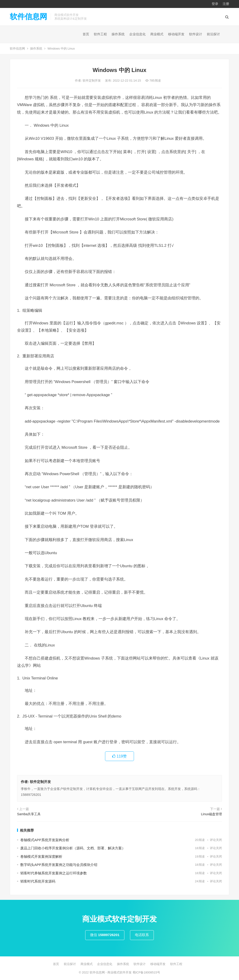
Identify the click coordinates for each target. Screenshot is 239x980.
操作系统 (118, 34)
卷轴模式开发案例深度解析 (41, 856)
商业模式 (157, 34)
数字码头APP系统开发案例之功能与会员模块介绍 (59, 865)
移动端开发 (176, 34)
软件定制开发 (92, 81)
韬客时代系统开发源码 (38, 881)
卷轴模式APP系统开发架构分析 (45, 840)
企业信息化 (137, 34)
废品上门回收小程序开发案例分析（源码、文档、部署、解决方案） (73, 848)
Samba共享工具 (29, 814)
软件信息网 (28, 17)
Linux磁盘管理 (211, 814)
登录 (215, 4)
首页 (86, 34)
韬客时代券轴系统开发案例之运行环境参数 (54, 873)
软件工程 (100, 34)
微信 (105, 935)
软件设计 (196, 34)
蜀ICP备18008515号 (146, 972)
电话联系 (142, 935)
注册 (226, 4)
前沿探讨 (213, 34)
